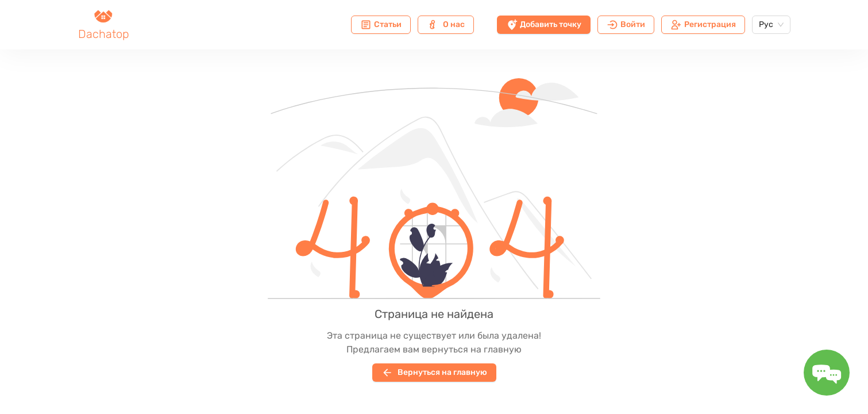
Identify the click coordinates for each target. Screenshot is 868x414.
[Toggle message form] (827, 373)
